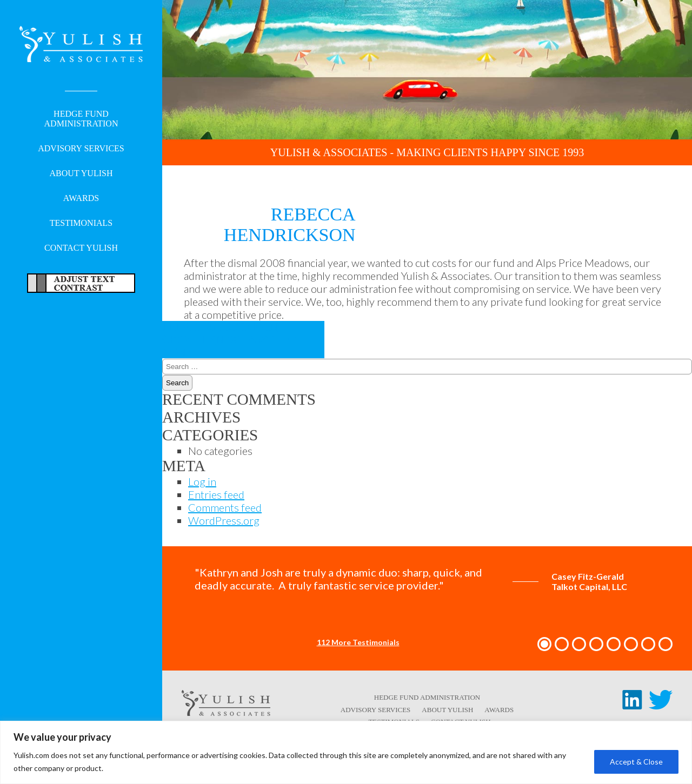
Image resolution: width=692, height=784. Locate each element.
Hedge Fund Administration (81, 119)
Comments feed (225, 507)
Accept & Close (636, 762)
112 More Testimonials (358, 642)
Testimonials (81, 223)
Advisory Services (81, 148)
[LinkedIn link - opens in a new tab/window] (632, 705)
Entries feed (216, 494)
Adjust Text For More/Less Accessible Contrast (81, 283)
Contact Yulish (81, 248)
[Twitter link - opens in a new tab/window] (661, 705)
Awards (81, 198)
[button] (544, 644)
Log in (202, 481)
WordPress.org (224, 520)
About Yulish (81, 173)
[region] (346, 752)
